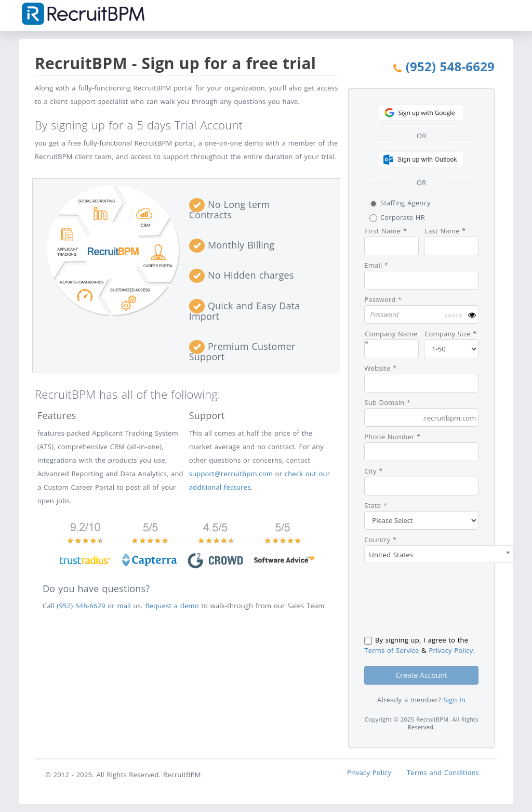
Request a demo (172, 606)
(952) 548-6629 (450, 66)
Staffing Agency (400, 203)
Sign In (454, 700)
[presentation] (443, 599)
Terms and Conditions (443, 772)
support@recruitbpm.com (231, 474)
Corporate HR (397, 217)
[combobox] (439, 554)
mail (124, 606)
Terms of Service (391, 650)
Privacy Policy (451, 650)
